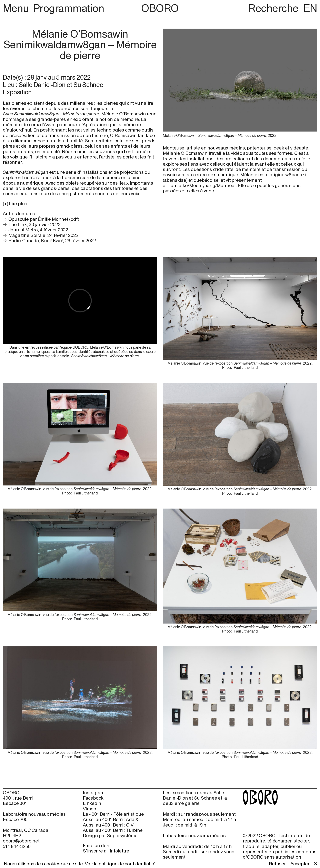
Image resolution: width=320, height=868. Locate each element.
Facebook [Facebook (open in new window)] (93, 798)
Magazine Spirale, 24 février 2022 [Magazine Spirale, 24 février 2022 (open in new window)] (43, 235)
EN (310, 8)
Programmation (69, 8)
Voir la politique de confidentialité (120, 864)
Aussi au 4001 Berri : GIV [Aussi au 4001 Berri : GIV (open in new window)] (108, 825)
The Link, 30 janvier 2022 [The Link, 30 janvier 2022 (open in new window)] (34, 224)
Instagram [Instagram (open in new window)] (94, 793)
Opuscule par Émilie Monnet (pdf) (44, 219)
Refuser (277, 864)
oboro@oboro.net (21, 841)
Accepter (300, 864)
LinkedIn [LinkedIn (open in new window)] (92, 803)
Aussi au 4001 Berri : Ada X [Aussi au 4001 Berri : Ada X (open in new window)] (111, 819)
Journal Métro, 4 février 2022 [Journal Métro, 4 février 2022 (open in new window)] (38, 230)
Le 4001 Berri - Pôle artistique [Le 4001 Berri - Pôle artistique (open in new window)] (113, 814)
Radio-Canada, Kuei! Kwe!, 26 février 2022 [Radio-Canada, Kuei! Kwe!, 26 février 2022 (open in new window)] (52, 240)
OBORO (160, 8)
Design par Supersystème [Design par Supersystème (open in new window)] (110, 836)
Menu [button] (17, 8)
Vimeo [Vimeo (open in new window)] (89, 809)
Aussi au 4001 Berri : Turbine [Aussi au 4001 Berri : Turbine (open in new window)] (113, 830)
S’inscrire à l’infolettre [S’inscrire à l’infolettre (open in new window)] (106, 851)
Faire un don (96, 845)
